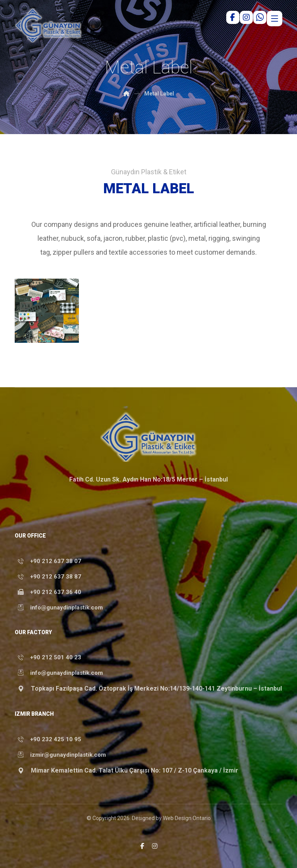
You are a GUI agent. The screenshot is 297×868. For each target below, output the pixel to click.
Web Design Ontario (187, 819)
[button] (142, 846)
